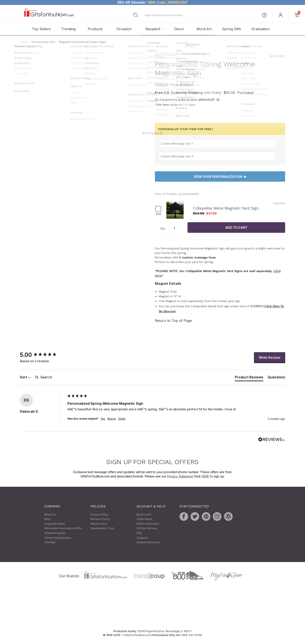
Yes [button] (103, 419)
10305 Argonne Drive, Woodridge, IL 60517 (165, 631)
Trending (68, 29)
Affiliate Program (55, 533)
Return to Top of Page (173, 321)
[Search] (51, 377)
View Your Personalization (220, 177)
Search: (33, 372)
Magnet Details (168, 283)
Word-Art (204, 29)
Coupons (142, 538)
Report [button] (112, 419)
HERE (205, 476)
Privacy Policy (99, 514)
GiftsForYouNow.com (137, 635)
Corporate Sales (55, 524)
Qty (163, 228)
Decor (179, 29)
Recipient (153, 29)
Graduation (261, 29)
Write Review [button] (270, 357)
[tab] (249, 378)
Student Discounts (148, 542)
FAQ (139, 533)
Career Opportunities (58, 538)
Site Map (50, 542)
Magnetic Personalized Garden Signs (83, 42)
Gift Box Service (147, 528)
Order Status (145, 519)
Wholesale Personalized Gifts (63, 528)
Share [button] (122, 419)
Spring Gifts (232, 29)
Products (95, 29)
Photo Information (148, 524)
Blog (47, 519)
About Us (50, 514)
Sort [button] (26, 377)
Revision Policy (100, 519)
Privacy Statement (180, 476)
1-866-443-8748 (191, 635)
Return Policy (99, 524)
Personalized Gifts (43, 42)
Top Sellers (41, 29)
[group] (43, 355)
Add (158, 214)
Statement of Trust (102, 528)
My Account (144, 514)
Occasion (124, 29)
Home (24, 42)
